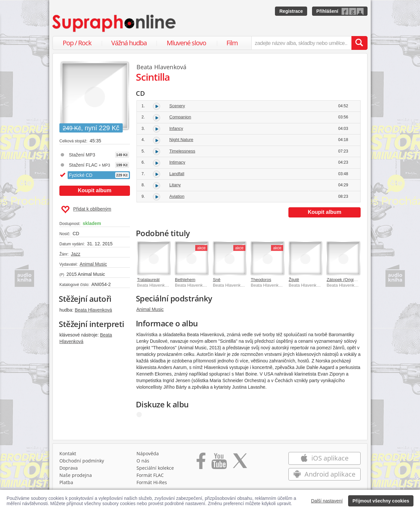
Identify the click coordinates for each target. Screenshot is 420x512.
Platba (66, 482)
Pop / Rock (77, 43)
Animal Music (93, 264)
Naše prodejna (76, 475)
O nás (143, 461)
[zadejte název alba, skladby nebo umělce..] (301, 43)
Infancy (176, 128)
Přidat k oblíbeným (86, 210)
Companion (180, 117)
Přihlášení (327, 11)
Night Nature (181, 140)
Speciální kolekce (155, 468)
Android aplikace (324, 474)
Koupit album (94, 190)
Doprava (69, 468)
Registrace (291, 11)
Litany (175, 185)
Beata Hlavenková (94, 310)
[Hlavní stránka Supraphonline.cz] (115, 23)
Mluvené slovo (186, 43)
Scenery (177, 106)
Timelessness (182, 151)
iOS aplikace (324, 458)
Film (232, 43)
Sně (217, 280)
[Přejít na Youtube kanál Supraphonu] (219, 463)
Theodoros (261, 280)
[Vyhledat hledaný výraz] (359, 43)
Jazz (76, 254)
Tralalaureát (148, 280)
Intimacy (177, 162)
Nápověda (148, 453)
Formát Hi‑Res (152, 482)
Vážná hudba (129, 43)
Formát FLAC (150, 475)
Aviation (177, 196)
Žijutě (294, 280)
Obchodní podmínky (82, 461)
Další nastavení (327, 501)
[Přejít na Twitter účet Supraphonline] (240, 463)
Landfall (177, 174)
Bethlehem (185, 280)
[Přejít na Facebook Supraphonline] (201, 463)
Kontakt (68, 453)
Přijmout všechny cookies (381, 501)
